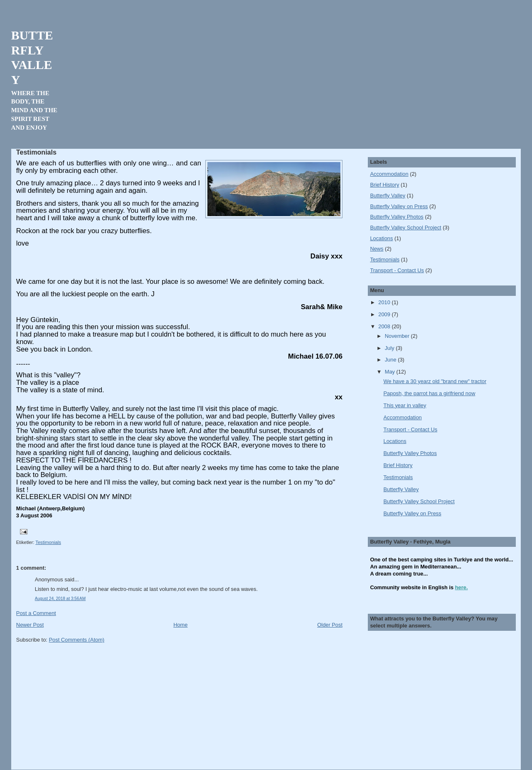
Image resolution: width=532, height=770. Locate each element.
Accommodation (389, 174)
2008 (385, 326)
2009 (385, 314)
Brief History (384, 185)
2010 (385, 302)
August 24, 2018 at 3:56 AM (60, 599)
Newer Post (30, 625)
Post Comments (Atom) (77, 640)
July (390, 348)
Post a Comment (36, 613)
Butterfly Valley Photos (397, 217)
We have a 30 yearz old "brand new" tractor (435, 381)
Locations (381, 238)
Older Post (330, 625)
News (377, 249)
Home (180, 625)
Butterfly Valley (388, 196)
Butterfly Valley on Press (399, 206)
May (391, 372)
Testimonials (48, 542)
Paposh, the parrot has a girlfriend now (430, 393)
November (398, 336)
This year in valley (405, 405)
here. (462, 587)
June (391, 360)
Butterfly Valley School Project (405, 228)
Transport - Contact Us (397, 270)
